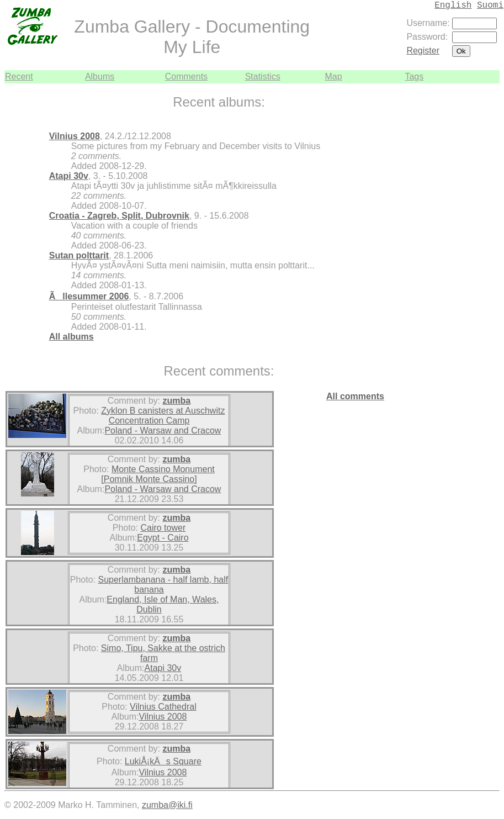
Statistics (263, 76)
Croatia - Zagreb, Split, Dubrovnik (119, 216)
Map (334, 76)
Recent (19, 76)
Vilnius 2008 (75, 136)
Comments (186, 76)
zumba (176, 401)
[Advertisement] (466, 249)
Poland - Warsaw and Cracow (163, 430)
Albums (100, 76)
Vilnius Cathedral (163, 707)
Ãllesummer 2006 (89, 296)
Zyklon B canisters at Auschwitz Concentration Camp (163, 416)
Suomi (490, 6)
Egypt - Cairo (163, 538)
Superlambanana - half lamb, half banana (163, 585)
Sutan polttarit (79, 255)
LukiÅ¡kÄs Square (163, 761)
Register (423, 51)
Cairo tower (163, 528)
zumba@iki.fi (167, 805)
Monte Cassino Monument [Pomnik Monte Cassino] (158, 474)
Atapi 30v (69, 176)
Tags (414, 76)
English (453, 6)
